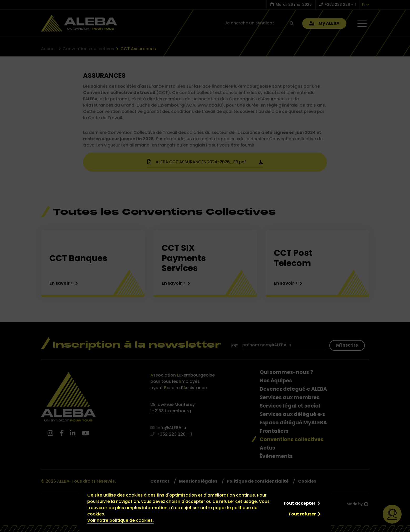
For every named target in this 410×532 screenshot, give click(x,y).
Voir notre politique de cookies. (121, 520)
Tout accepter (299, 503)
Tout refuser (302, 514)
